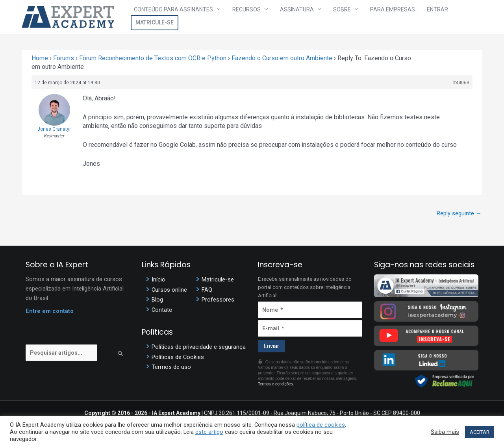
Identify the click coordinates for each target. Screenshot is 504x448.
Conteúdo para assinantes (182, 17)
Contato (162, 309)
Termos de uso (171, 366)
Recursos (249, 17)
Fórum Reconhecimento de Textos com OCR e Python (153, 58)
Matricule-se (459, 17)
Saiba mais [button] (445, 432)
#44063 (461, 83)
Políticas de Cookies (178, 356)
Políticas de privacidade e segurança (199, 346)
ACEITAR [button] (480, 432)
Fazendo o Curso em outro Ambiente (282, 58)
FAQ (207, 290)
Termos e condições (275, 384)
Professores (218, 300)
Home (40, 58)
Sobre (334, 17)
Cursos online (170, 290)
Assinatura (294, 17)
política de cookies (321, 425)
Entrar (418, 17)
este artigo (209, 432)
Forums (64, 58)
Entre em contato (50, 312)
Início (158, 280)
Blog (157, 300)
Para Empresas (379, 17)
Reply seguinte (459, 213)
